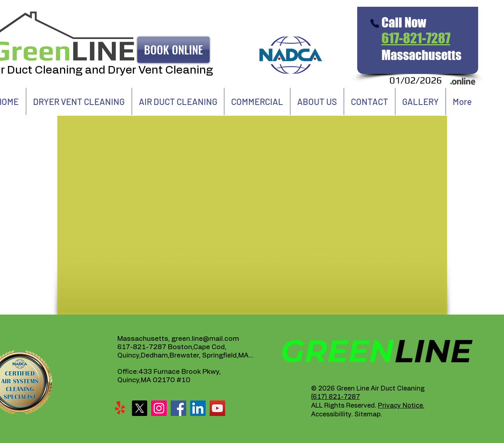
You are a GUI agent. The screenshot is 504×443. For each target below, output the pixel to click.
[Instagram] (159, 408)
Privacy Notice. (401, 406)
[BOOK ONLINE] (173, 50)
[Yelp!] (120, 408)
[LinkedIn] (198, 408)
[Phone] (375, 23)
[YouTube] (217, 408)
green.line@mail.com (205, 339)
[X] (139, 408)
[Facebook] (178, 408)
